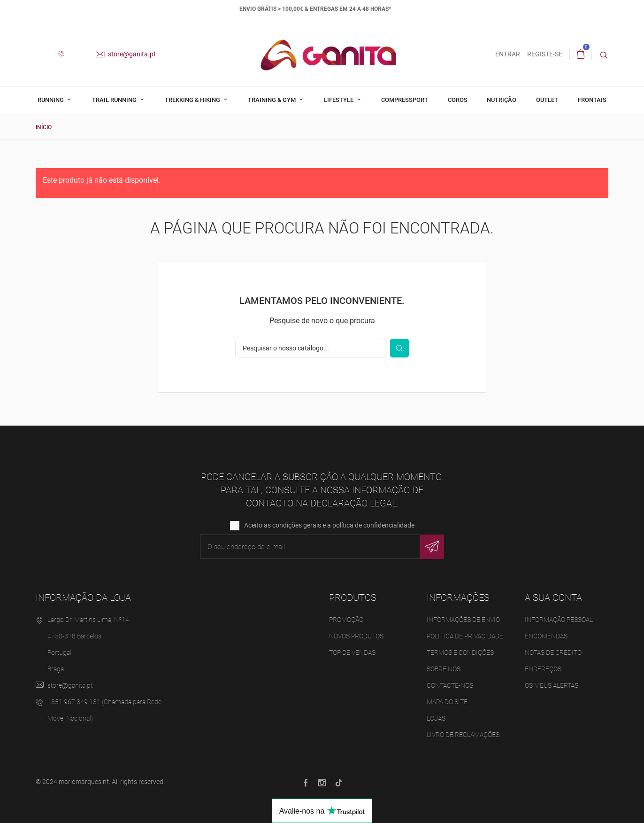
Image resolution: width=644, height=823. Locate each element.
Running (51, 100)
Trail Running (115, 100)
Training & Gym (272, 100)
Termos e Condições (460, 652)
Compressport (405, 100)
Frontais (592, 100)
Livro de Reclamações (463, 734)
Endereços (543, 668)
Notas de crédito (553, 652)
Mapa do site (447, 701)
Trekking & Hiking (193, 100)
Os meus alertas (552, 685)
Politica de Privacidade (465, 636)
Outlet (547, 100)
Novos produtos (356, 636)
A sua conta (553, 597)
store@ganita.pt (126, 54)
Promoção (346, 619)
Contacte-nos (450, 685)
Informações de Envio (463, 619)
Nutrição (502, 100)
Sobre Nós (444, 668)
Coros (458, 100)
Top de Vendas (352, 652)
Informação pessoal (559, 619)
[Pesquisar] (310, 348)
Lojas (436, 718)
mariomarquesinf (84, 782)
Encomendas (546, 636)
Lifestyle (339, 100)
